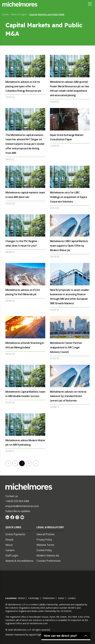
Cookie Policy (44, 550)
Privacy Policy (44, 540)
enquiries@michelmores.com (22, 506)
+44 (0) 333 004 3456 (17, 501)
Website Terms (45, 545)
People (9, 540)
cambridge (34, 598)
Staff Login (12, 555)
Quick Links (13, 527)
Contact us (12, 496)
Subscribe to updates (18, 511)
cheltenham (49, 598)
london (72, 598)
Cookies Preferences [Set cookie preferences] (49, 561)
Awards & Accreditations (19, 561)
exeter (61, 598)
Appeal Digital (36, 635)
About (9, 545)
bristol (21, 598)
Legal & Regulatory (50, 527)
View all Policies (46, 534)
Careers (10, 550)
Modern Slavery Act (48, 555)
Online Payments (15, 534)
